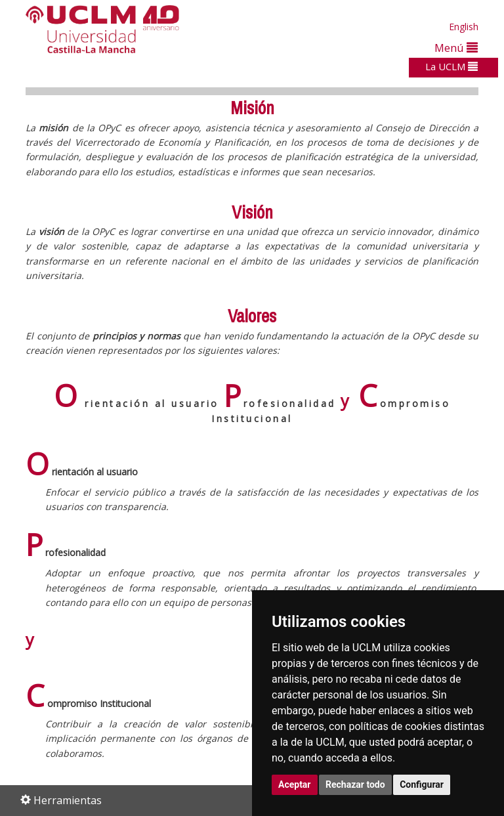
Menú (456, 48)
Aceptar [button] (295, 784)
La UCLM (451, 66)
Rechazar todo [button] (355, 784)
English (464, 27)
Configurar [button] (422, 784)
